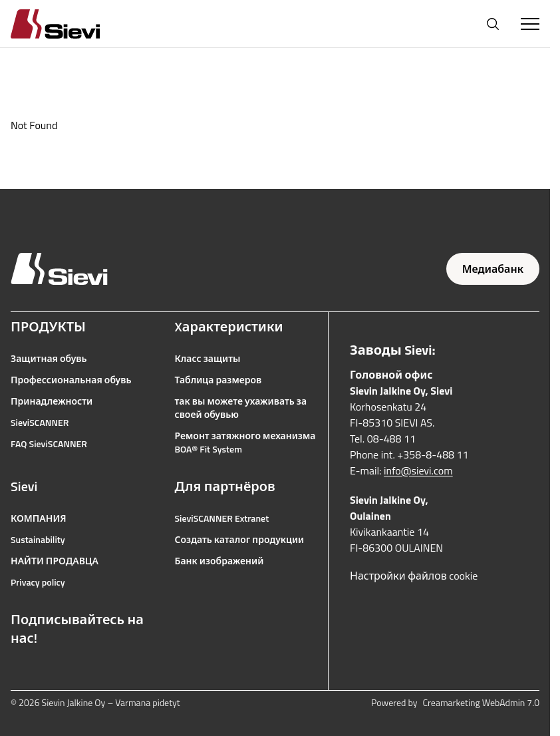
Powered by (455, 703)
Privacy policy (38, 582)
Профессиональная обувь (71, 380)
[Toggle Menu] (530, 24)
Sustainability (38, 540)
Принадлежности (52, 401)
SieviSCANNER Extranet (222, 518)
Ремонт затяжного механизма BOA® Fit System (245, 443)
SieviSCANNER (40, 423)
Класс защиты (208, 359)
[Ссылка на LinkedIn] (105, 670)
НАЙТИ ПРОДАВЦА (55, 561)
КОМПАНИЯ (39, 518)
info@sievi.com (418, 470)
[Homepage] (71, 24)
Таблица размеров (218, 380)
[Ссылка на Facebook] (17, 670)
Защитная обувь (49, 359)
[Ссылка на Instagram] (47, 670)
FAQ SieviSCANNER (49, 444)
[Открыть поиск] (493, 24)
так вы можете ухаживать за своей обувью (241, 408)
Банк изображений (219, 561)
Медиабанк (493, 269)
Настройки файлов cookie (414, 576)
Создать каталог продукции (240, 540)
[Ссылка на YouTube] (76, 670)
